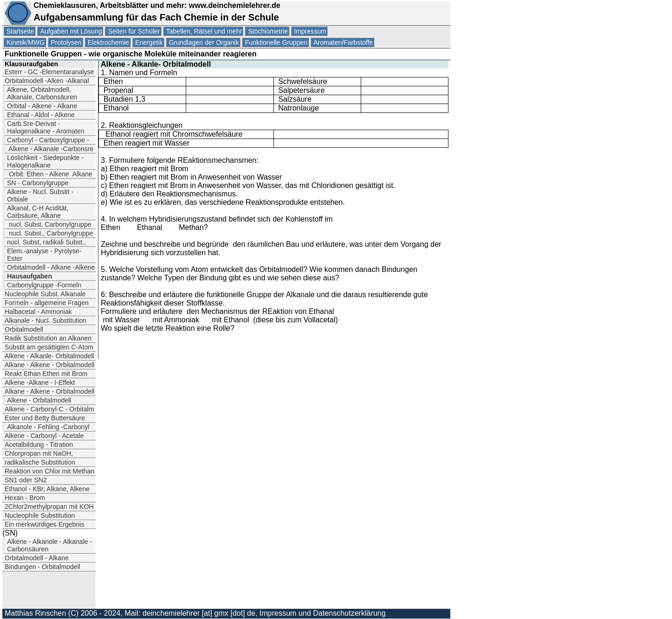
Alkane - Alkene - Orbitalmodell (49, 365)
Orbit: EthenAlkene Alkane (50, 174)
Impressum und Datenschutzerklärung (322, 613)
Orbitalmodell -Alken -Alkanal (48, 81)
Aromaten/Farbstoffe (343, 42)
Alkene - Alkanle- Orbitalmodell (49, 356)
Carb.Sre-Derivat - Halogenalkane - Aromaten (46, 127)
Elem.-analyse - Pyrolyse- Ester (44, 255)
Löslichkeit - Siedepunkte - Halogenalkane (45, 161)
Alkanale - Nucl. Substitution (45, 320)
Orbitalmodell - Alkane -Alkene (51, 267)
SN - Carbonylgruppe (38, 183)
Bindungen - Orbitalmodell (42, 567)
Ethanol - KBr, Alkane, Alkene (48, 489)
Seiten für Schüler (134, 31)
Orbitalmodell (24, 329)
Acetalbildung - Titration (39, 445)
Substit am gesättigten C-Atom (49, 347)
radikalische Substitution (40, 462)
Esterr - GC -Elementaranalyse (49, 72)
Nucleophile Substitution (40, 515)
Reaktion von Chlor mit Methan (49, 471)
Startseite (20, 31)
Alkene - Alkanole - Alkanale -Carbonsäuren (49, 545)
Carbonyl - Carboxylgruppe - (48, 140)
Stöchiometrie (268, 31)
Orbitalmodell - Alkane (37, 558)
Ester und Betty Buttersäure (45, 418)
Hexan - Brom (25, 498)
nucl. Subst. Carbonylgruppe (49, 224)
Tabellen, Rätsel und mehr (204, 31)
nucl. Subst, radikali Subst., (46, 242)
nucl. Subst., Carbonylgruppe (50, 233)
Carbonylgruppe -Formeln (44, 285)
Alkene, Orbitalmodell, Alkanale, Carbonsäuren (42, 93)
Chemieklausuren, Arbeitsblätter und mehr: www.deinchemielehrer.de (156, 5)
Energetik (149, 42)
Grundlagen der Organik (204, 42)
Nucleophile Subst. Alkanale (45, 294)
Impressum (310, 31)
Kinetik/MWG (26, 42)
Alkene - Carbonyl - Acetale (44, 436)
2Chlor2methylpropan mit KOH (49, 507)
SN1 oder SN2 (26, 480)
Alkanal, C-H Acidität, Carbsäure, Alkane (38, 212)
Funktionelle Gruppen (276, 42)
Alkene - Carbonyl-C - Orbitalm (49, 409)
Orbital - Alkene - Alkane (42, 106)
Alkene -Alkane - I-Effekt (40, 383)
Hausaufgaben (29, 276)
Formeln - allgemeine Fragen (47, 303)
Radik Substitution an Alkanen (48, 338)
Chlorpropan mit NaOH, (39, 453)
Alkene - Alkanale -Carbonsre (50, 149)
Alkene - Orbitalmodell (39, 400)
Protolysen (66, 42)
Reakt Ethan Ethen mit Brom (46, 374)
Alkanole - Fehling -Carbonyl (48, 427)
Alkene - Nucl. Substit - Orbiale (40, 195)
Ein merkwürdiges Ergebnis (44, 524)
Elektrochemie (108, 42)
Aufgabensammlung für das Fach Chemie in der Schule (156, 17)
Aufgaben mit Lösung (71, 31)
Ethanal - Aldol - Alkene (41, 115)
